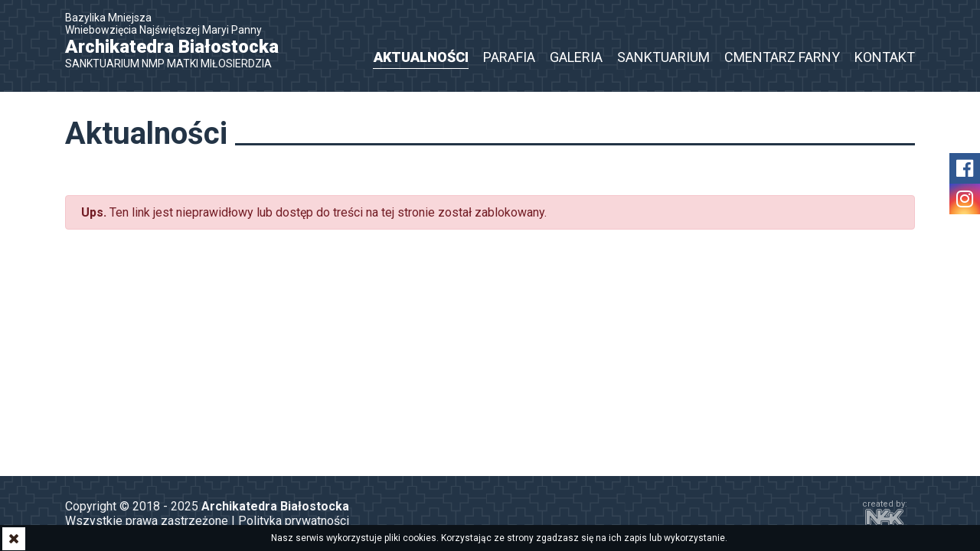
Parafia (509, 57)
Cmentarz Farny (782, 57)
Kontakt (885, 57)
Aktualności (421, 57)
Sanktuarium (663, 57)
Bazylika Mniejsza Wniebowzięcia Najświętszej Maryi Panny (180, 41)
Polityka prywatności (294, 521)
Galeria (576, 57)
